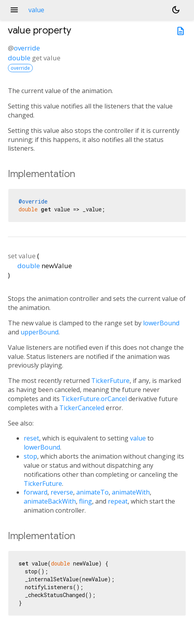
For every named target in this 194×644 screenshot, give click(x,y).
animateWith (131, 492)
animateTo (92, 492)
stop (30, 456)
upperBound (40, 332)
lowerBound (161, 323)
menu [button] (14, 10)
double (19, 58)
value (138, 438)
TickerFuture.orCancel (94, 399)
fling (86, 501)
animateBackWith (50, 501)
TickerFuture (110, 381)
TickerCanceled (82, 408)
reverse (62, 492)
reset (31, 438)
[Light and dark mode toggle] (176, 10)
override (27, 48)
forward (36, 492)
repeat (118, 501)
